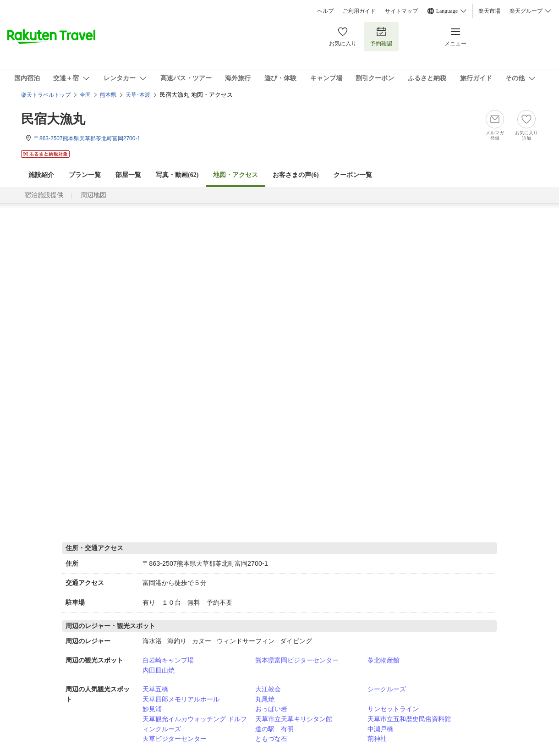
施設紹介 (41, 175)
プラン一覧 (85, 175)
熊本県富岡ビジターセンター (297, 660)
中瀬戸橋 (380, 729)
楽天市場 (489, 11)
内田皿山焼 (159, 670)
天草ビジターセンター (175, 739)
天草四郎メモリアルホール (181, 699)
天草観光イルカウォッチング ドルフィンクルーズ (195, 724)
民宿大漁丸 (53, 119)
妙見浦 (152, 709)
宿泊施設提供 (44, 195)
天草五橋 (155, 689)
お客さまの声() (296, 175)
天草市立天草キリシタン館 (294, 719)
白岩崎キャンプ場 (168, 660)
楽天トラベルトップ (46, 95)
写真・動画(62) (177, 175)
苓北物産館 (384, 660)
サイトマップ (401, 11)
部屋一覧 (128, 175)
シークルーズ (387, 689)
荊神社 (377, 739)
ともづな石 (271, 739)
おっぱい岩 (271, 709)
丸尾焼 (265, 699)
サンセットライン (393, 709)
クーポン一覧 (353, 175)
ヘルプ (325, 11)
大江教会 (268, 689)
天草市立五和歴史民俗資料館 (409, 719)
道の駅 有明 (274, 729)
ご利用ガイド (359, 11)
